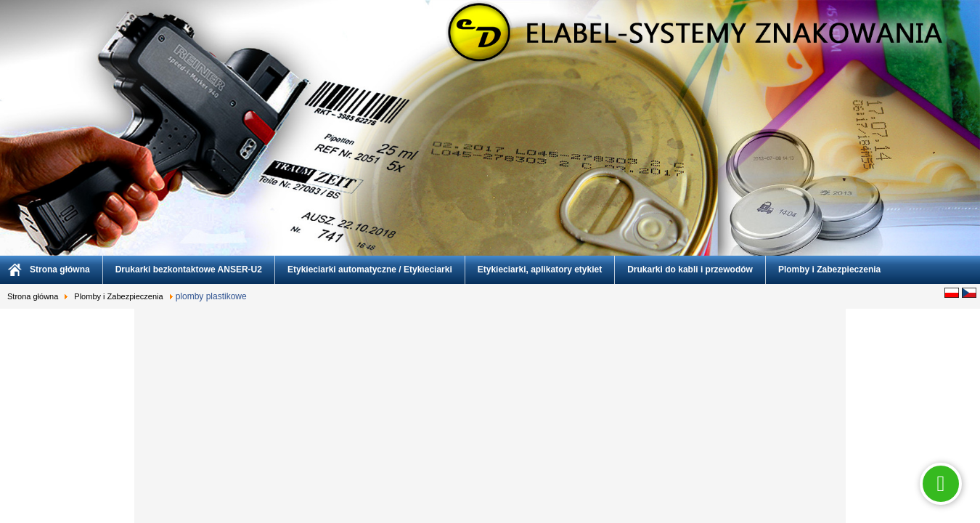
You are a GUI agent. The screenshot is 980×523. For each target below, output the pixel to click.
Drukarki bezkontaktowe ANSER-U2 (189, 269)
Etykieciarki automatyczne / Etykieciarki (370, 269)
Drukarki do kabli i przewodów (690, 269)
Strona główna (60, 269)
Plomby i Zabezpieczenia (829, 269)
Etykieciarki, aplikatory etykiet (540, 269)
